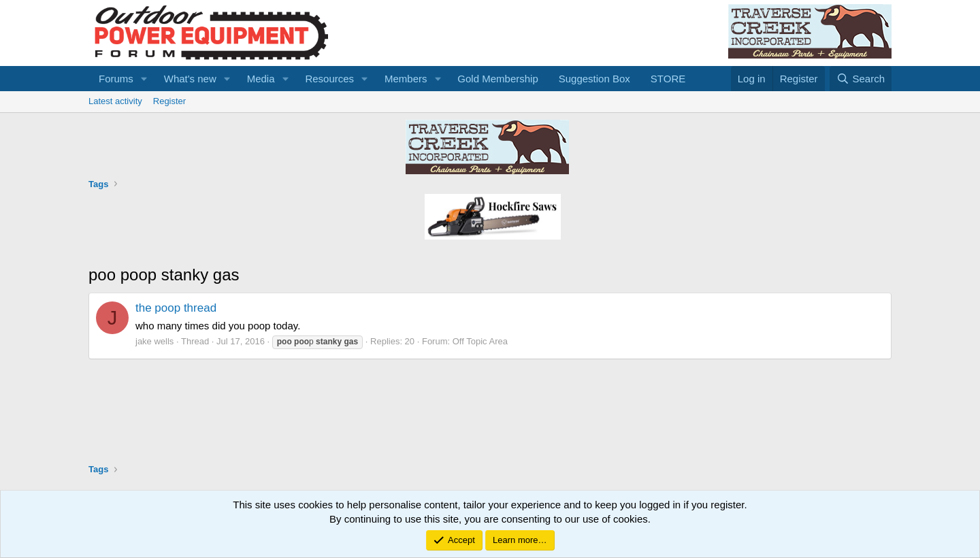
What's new (190, 79)
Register (169, 101)
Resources (329, 79)
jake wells (154, 341)
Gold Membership (497, 79)
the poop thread (176, 308)
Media (261, 79)
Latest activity (115, 101)
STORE (668, 79)
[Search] (861, 79)
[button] (144, 79)
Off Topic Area (480, 341)
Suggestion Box (594, 79)
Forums (116, 79)
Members (406, 79)
